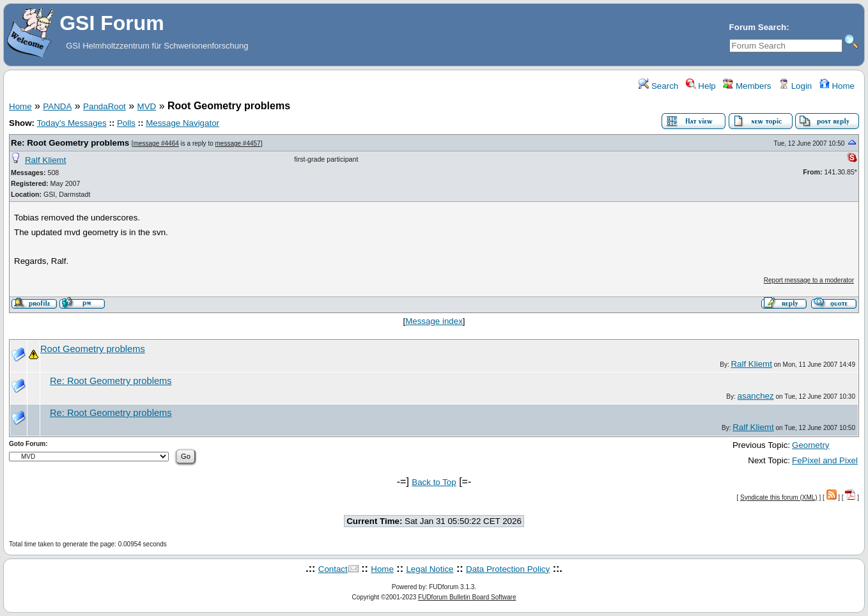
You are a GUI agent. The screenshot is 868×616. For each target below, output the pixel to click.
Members (747, 86)
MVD (147, 106)
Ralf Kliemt (45, 160)
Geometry (811, 445)
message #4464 (156, 143)
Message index (434, 321)
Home (837, 86)
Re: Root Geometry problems (70, 143)
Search (658, 86)
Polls (126, 123)
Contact (333, 569)
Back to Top (434, 482)
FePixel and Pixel (825, 460)
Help (701, 86)
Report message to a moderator (809, 280)
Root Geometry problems (93, 349)
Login (795, 86)
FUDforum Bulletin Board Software (467, 597)
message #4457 (238, 143)
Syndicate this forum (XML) (779, 497)
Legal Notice (430, 569)
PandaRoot (105, 106)
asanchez (756, 396)
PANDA (57, 106)
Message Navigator (182, 123)
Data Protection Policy (508, 569)
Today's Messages (71, 123)
